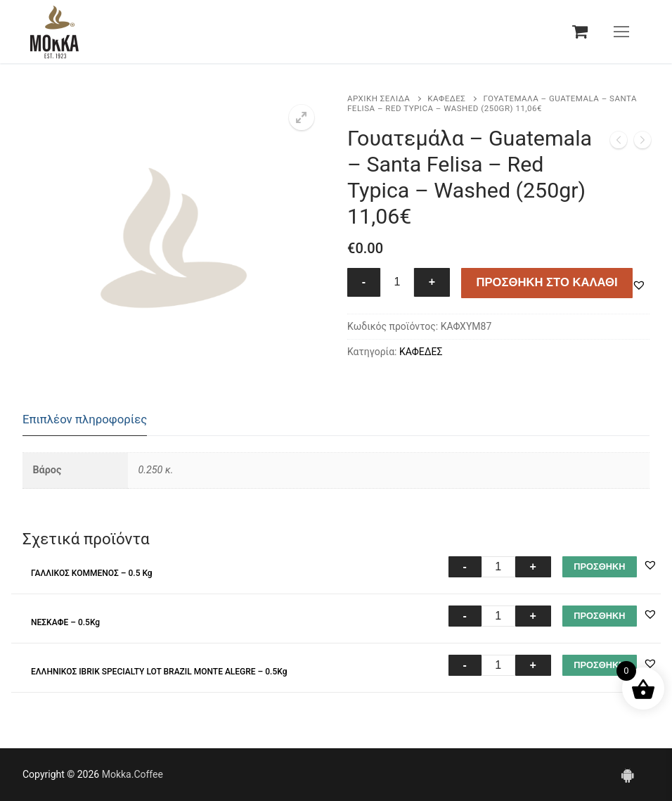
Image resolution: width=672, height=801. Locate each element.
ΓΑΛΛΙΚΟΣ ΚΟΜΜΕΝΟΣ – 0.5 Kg (92, 573)
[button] (302, 117)
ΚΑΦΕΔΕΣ (446, 98)
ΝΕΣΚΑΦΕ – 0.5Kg (65, 622)
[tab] (85, 420)
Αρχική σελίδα (379, 98)
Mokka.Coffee (133, 774)
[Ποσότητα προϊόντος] (397, 283)
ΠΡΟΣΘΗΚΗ (599, 566)
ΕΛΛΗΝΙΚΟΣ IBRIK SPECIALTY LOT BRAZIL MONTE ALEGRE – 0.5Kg (159, 672)
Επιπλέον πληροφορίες (85, 419)
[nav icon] (621, 32)
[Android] (627, 774)
